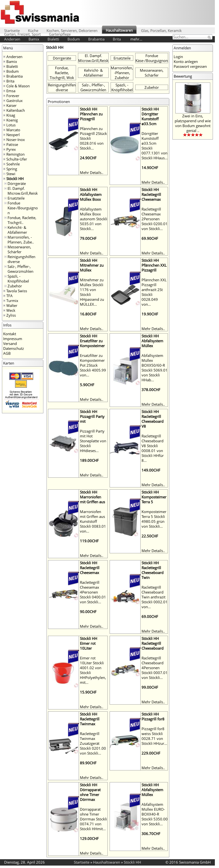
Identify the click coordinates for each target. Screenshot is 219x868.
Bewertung (183, 76)
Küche (33, 30)
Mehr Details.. (92, 172)
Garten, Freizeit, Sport (22, 34)
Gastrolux (14, 101)
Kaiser (11, 105)
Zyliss (11, 315)
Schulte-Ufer (17, 159)
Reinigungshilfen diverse (62, 87)
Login (178, 57)
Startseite (12, 30)
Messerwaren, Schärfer (19, 249)
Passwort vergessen (190, 66)
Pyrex (11, 149)
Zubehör (15, 286)
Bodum (74, 39)
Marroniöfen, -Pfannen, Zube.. (21, 240)
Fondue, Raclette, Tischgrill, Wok (62, 73)
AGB (7, 353)
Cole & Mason (18, 86)
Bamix (34, 39)
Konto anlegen (186, 61)
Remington (15, 154)
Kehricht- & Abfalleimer (17, 230)
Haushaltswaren (119, 30)
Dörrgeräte (17, 183)
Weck (11, 310)
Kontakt (10, 334)
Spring (12, 169)
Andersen (12, 39)
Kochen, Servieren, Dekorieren (72, 30)
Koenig (12, 120)
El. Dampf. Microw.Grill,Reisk (23, 191)
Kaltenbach (16, 110)
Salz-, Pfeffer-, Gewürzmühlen (20, 269)
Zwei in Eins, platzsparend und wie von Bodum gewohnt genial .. (193, 123)
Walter (12, 305)
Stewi (11, 174)
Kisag (11, 115)
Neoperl (13, 135)
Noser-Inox (16, 140)
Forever (13, 96)
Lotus (11, 125)
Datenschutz (14, 348)
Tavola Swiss (17, 291)
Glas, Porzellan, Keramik (161, 30)
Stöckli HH (15, 179)
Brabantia (96, 39)
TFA (10, 296)
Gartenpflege (60, 34)
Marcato (13, 130)
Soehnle (13, 164)
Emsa (11, 91)
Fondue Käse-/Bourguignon (23, 208)
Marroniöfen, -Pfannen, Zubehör (122, 73)
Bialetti (53, 39)
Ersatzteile (16, 198)
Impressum (13, 339)
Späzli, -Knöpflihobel (18, 279)
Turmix (12, 301)
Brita (117, 39)
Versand (10, 343)
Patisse (12, 144)
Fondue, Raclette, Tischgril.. (22, 220)
